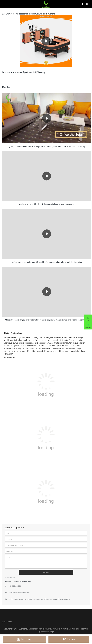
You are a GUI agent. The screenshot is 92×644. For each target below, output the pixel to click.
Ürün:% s (10, 14)
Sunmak (46, 572)
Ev (3, 14)
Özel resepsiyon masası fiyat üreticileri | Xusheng (35, 14)
